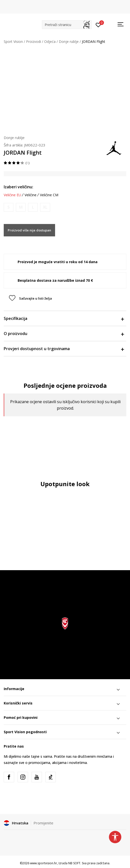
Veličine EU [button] (12, 195)
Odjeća (50, 42)
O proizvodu (64, 334)
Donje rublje (69, 42)
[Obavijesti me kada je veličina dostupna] (9, 207)
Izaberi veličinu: (18, 187)
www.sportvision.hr (44, 863)
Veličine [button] (31, 195)
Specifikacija (64, 318)
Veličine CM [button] (49, 195)
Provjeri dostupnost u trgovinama (64, 349)
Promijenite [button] (43, 823)
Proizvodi (33, 42)
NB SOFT (74, 863)
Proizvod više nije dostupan (29, 230)
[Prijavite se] (98, 25)
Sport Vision (13, 42)
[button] (67, 25)
